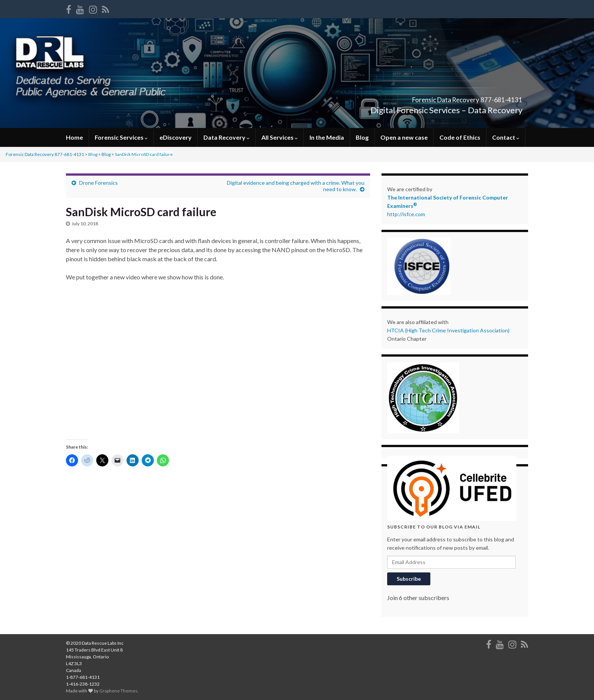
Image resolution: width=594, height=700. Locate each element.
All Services (280, 137)
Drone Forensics (98, 183)
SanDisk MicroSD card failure (144, 154)
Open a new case (404, 137)
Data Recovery (227, 137)
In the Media (327, 137)
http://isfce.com (406, 214)
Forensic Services (121, 137)
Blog (362, 137)
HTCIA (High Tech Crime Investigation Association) (448, 330)
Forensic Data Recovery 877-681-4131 (425, 97)
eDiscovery (176, 137)
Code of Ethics (460, 137)
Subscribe (409, 579)
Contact (506, 137)
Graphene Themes (118, 691)
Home (74, 137)
